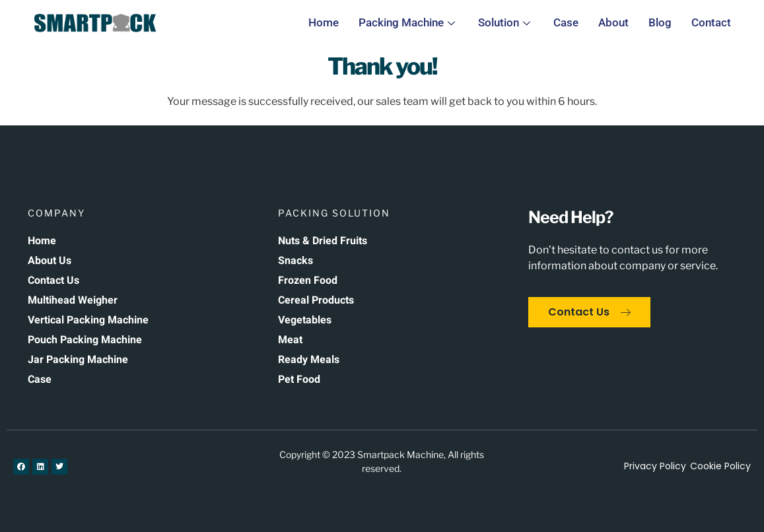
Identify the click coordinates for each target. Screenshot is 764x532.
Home (324, 22)
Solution (506, 22)
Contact (711, 22)
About (613, 22)
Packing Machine (408, 22)
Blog (660, 22)
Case (566, 22)
